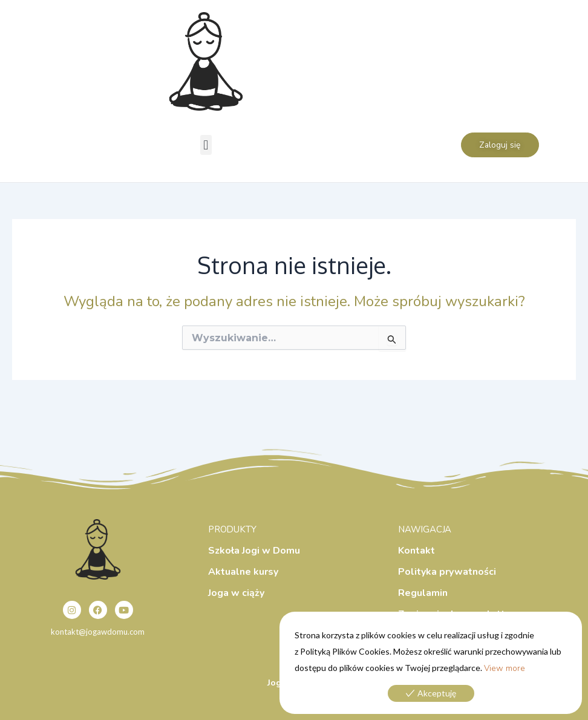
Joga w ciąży (236, 593)
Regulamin (423, 593)
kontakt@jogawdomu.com (98, 632)
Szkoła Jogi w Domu (254, 551)
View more (505, 668)
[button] (206, 145)
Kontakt (416, 551)
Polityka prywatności (447, 572)
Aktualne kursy (243, 572)
